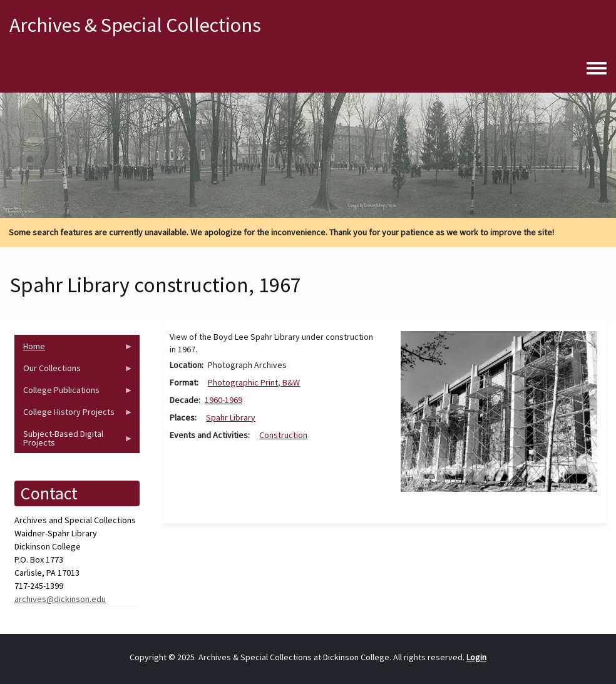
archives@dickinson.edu (60, 599)
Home (74, 349)
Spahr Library (231, 417)
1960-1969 (223, 400)
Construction (283, 435)
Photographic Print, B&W (254, 382)
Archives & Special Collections (135, 25)
